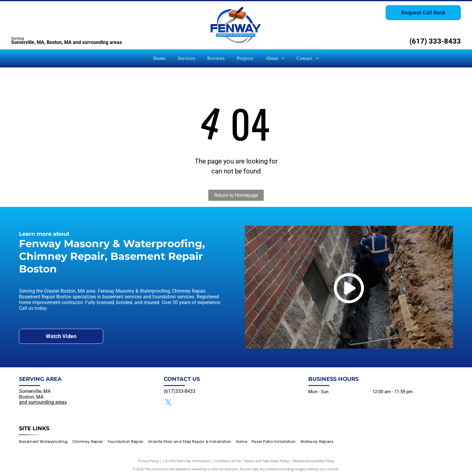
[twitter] (168, 403)
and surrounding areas (43, 402)
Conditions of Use (227, 461)
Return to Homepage (236, 195)
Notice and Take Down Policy (267, 461)
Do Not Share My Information (188, 461)
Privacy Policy (148, 461)
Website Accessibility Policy (313, 461)
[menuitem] (159, 58)
